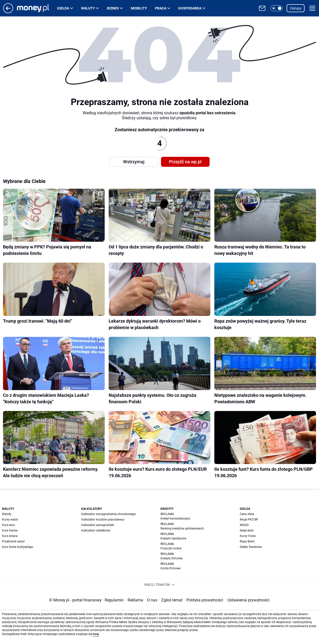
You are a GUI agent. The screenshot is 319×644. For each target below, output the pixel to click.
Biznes (113, 8)
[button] (276, 8)
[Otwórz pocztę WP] (262, 8)
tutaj (96, 634)
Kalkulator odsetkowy (96, 530)
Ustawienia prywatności (247, 600)
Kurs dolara (10, 536)
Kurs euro (8, 525)
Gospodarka (190, 8)
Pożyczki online (171, 548)
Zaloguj (296, 8)
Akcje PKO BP (249, 520)
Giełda (63, 8)
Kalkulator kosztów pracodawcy (103, 520)
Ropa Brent (247, 541)
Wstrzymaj (134, 162)
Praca (161, 8)
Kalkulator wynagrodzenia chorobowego (109, 514)
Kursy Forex (248, 536)
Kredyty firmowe (171, 558)
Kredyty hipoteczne (173, 538)
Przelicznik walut (13, 541)
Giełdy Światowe (251, 547)
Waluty (88, 8)
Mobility (139, 8)
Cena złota (247, 514)
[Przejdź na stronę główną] (8, 12)
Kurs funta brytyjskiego (18, 547)
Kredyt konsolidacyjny (175, 519)
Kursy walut (10, 520)
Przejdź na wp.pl (185, 162)
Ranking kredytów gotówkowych (182, 528)
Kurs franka (10, 530)
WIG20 (244, 525)
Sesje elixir (247, 530)
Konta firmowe (170, 568)
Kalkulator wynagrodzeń (98, 525)
